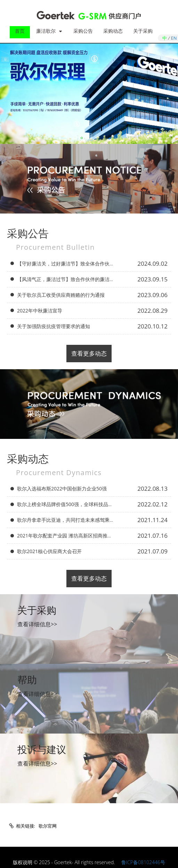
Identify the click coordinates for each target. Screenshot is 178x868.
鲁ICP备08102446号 (143, 862)
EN (174, 38)
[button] (82, 138)
